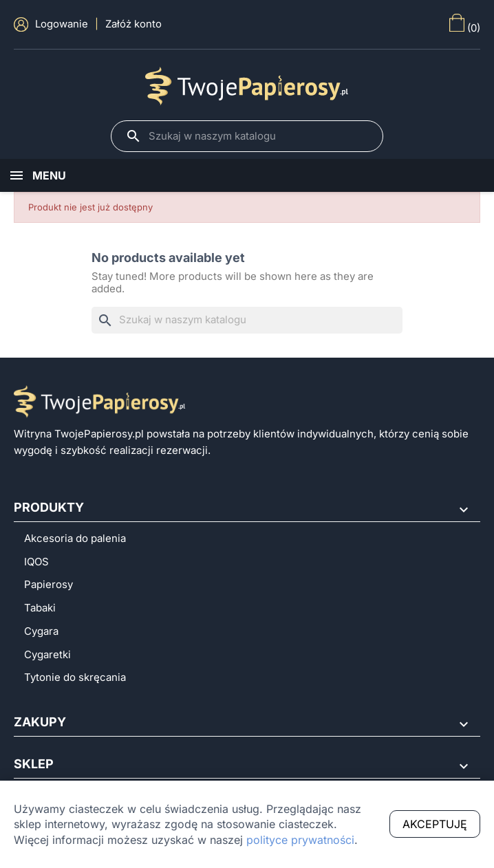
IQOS (36, 562)
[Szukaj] (259, 136)
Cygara (41, 631)
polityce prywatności (300, 840)
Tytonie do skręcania (75, 677)
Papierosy (49, 585)
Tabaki (40, 608)
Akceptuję (435, 824)
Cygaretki (47, 655)
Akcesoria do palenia (75, 539)
